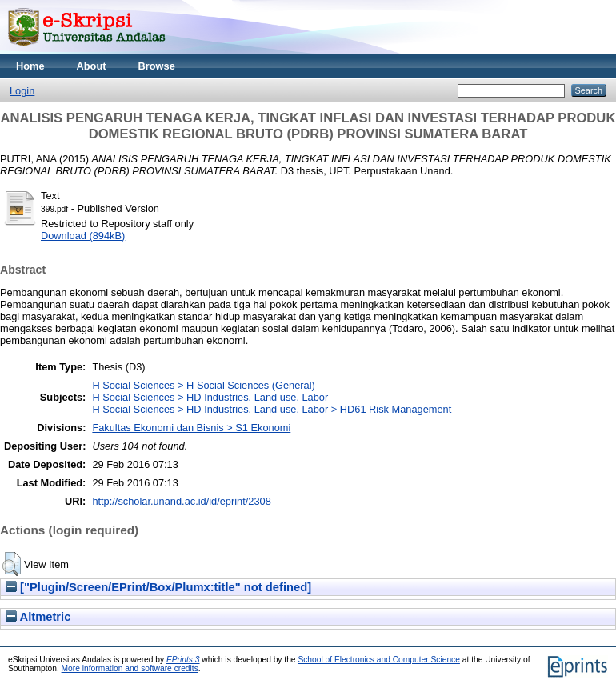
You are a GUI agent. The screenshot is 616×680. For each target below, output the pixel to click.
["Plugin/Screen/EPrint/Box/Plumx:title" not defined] (158, 587)
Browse (157, 66)
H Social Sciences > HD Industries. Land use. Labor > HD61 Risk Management (272, 409)
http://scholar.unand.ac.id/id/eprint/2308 (181, 501)
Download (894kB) (83, 236)
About (92, 66)
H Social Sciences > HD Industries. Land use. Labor (210, 397)
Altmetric (38, 617)
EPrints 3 (183, 660)
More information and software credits (130, 668)
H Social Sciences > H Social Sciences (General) (203, 385)
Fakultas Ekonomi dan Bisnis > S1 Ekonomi (191, 428)
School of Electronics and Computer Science (379, 660)
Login (22, 91)
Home (30, 66)
